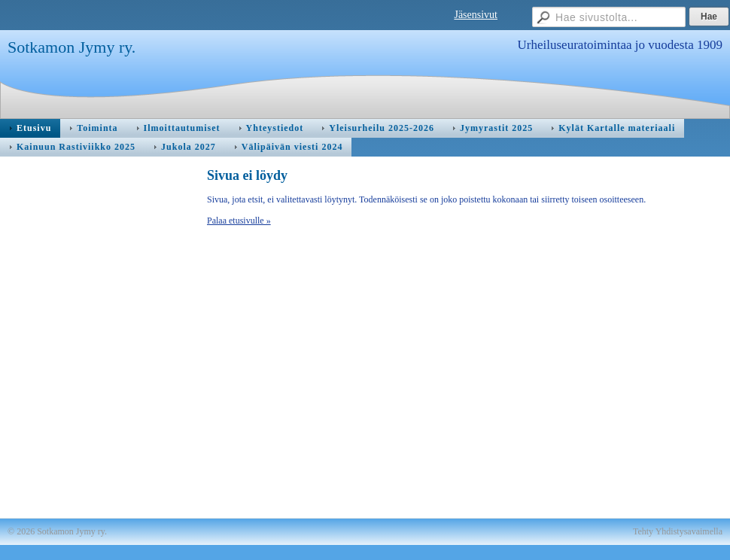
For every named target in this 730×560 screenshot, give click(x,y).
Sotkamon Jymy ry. (71, 47)
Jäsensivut (476, 15)
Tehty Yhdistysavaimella (678, 531)
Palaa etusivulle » (239, 221)
